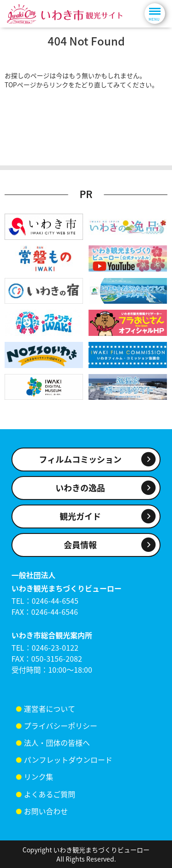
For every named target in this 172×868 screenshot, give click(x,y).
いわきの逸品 (80, 488)
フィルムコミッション (80, 459)
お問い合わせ (46, 811)
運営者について (50, 709)
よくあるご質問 (50, 794)
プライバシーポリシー (61, 726)
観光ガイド (80, 516)
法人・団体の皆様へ (57, 743)
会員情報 (80, 545)
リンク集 (39, 777)
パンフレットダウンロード (68, 760)
